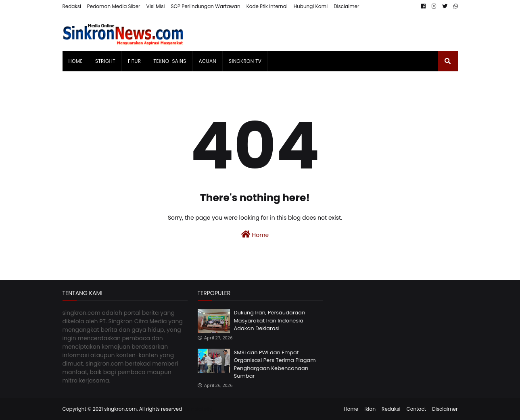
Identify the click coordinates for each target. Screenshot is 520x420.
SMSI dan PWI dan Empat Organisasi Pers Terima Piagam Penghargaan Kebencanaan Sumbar (275, 364)
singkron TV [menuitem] (245, 61)
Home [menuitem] (76, 61)
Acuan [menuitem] (208, 61)
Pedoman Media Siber (114, 6)
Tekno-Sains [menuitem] (170, 61)
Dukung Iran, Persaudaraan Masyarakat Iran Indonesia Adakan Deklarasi (270, 320)
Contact (416, 409)
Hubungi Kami (311, 6)
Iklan (370, 409)
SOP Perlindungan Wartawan (206, 6)
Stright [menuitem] (105, 61)
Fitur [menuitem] (134, 61)
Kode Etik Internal (267, 6)
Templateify (198, 409)
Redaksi (72, 6)
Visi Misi (156, 6)
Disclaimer (346, 6)
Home (255, 235)
